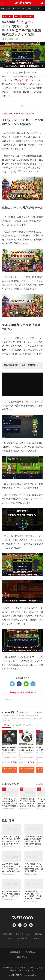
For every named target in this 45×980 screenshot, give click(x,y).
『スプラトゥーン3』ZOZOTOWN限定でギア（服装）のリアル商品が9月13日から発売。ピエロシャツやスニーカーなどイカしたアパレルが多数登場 (10, 803)
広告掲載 (36, 939)
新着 (3, 8)
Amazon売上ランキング (15, 712)
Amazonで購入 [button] (10, 770)
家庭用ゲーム (7, 17)
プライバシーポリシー (24, 934)
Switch (9, 8)
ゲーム (6, 725)
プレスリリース (28, 17)
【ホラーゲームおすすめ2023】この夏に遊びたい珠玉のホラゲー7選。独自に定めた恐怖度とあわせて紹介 (34, 840)
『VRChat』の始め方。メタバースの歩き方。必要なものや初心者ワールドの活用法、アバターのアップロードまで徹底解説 (27, 803)
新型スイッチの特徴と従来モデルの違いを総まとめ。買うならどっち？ (11, 894)
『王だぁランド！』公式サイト (23, 693)
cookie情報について (22, 939)
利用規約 (38, 934)
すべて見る (39, 712)
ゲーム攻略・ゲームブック (23, 725)
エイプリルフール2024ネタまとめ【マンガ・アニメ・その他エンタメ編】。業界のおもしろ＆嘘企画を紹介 (11, 868)
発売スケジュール (34, 8)
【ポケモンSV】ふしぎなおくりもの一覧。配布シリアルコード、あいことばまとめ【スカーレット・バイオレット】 (11, 840)
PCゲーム (22, 8)
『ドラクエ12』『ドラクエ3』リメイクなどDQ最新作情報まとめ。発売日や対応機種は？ (34, 867)
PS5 (15, 8)
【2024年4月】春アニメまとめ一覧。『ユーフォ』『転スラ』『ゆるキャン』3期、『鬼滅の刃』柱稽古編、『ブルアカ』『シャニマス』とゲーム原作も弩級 (34, 895)
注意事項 (9, 939)
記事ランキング (10, 784)
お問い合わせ (8, 934)
